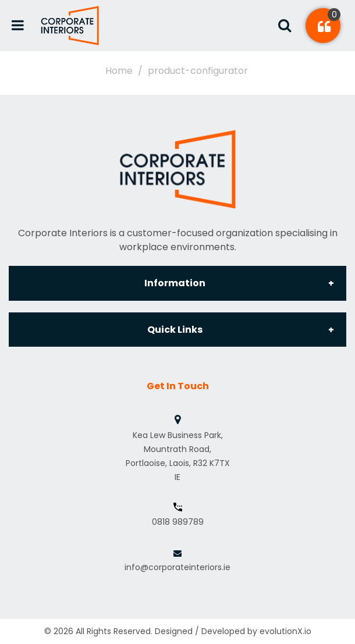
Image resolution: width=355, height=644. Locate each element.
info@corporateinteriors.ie (177, 567)
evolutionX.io (285, 631)
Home (119, 71)
